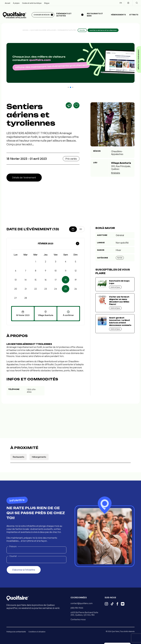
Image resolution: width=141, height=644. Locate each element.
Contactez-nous (78, 619)
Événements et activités (67, 30)
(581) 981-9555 (77, 608)
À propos (16, 3)
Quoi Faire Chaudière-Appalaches (43, 30)
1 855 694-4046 (31, 391)
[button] (68, 87)
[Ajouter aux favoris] (76, 105)
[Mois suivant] (78, 243)
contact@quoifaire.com (82, 603)
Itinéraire (116, 173)
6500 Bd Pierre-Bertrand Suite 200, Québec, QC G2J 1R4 (84, 614)
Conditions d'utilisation (37, 632)
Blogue (47, 3)
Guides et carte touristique (32, 3)
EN (121, 3)
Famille (120, 258)
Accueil (8, 3)
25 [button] (66, 289)
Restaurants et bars (95, 15)
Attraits (134, 15)
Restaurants (19, 457)
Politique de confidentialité (16, 632)
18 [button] (66, 280)
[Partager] (69, 105)
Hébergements (118, 15)
